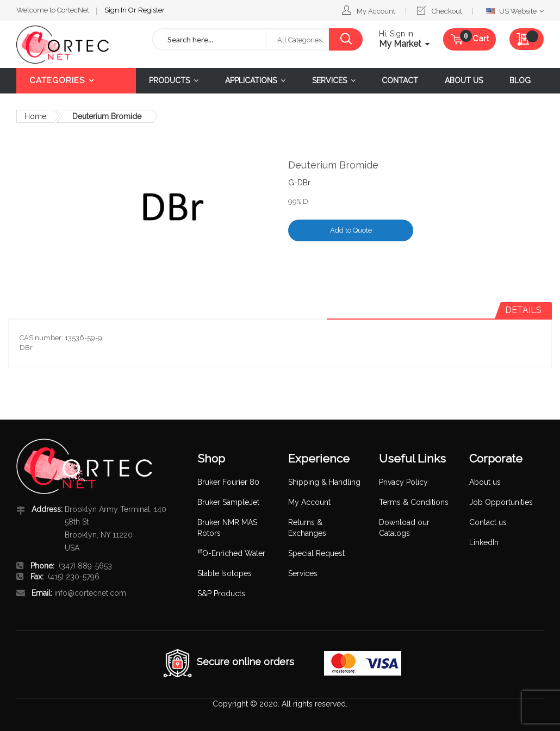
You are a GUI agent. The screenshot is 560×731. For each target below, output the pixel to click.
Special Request (316, 553)
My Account (376, 11)
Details (523, 310)
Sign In (116, 10)
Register (151, 10)
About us (485, 482)
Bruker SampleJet (228, 502)
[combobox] (210, 39)
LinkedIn (484, 542)
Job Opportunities (501, 502)
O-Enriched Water (231, 553)
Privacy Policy (403, 482)
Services (303, 573)
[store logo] (76, 44)
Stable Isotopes (225, 573)
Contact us (488, 522)
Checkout (447, 11)
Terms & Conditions (414, 502)
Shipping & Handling (324, 482)
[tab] (523, 310)
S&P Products (221, 593)
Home (35, 116)
